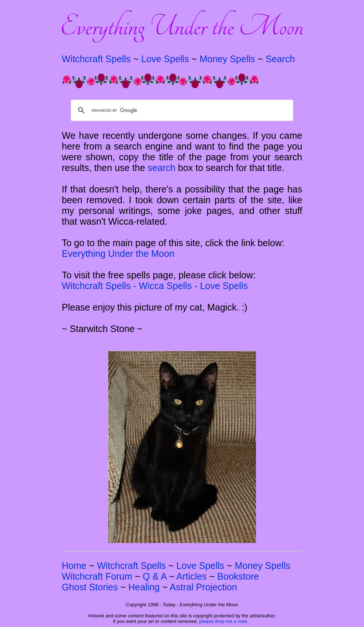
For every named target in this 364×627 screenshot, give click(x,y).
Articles (192, 576)
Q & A (155, 576)
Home (74, 566)
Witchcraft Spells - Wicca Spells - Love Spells (155, 286)
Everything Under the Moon (118, 254)
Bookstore (238, 576)
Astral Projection (203, 587)
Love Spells (165, 59)
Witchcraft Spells (96, 59)
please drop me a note (223, 621)
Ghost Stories (90, 587)
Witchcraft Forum (97, 576)
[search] (181, 110)
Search (280, 59)
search (161, 168)
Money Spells (227, 59)
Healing (144, 587)
